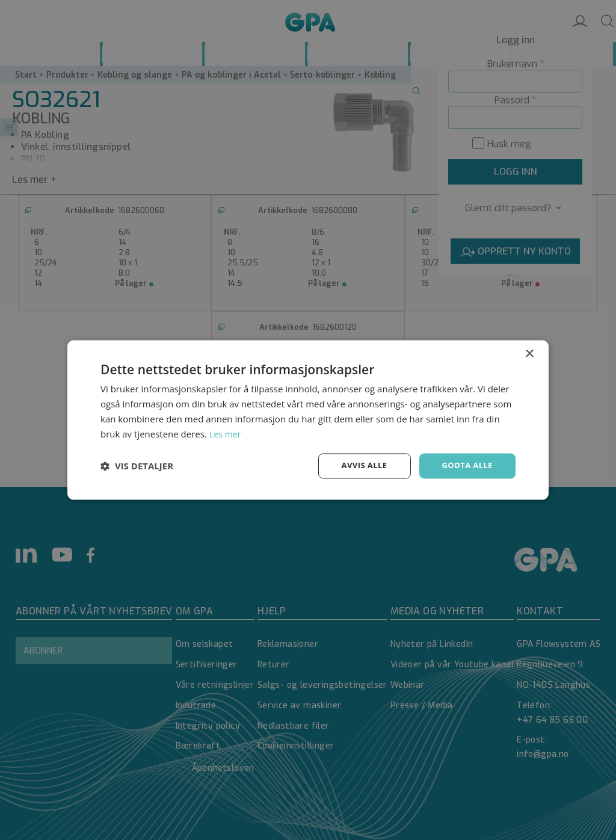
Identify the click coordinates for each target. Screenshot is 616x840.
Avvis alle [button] (359, 465)
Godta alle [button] (466, 465)
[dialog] (308, 420)
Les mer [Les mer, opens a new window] (226, 433)
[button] (137, 466)
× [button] (529, 354)
